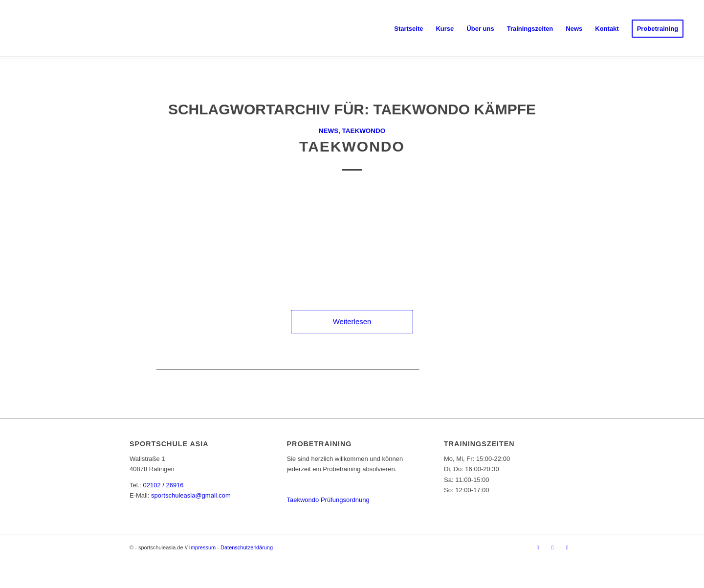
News (329, 131)
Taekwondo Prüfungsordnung (328, 500)
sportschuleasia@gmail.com (191, 495)
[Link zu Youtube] (567, 547)
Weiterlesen (352, 321)
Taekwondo (364, 131)
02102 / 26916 (163, 485)
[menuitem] (408, 29)
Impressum (202, 547)
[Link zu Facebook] (538, 547)
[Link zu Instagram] (552, 547)
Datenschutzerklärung (247, 547)
